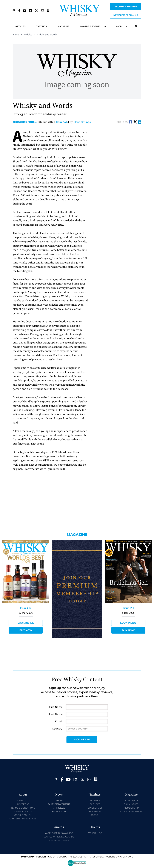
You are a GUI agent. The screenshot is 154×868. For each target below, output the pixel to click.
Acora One (126, 857)
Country (57, 729)
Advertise (23, 804)
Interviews (59, 808)
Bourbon (95, 811)
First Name (56, 707)
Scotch (95, 815)
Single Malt (95, 808)
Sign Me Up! (82, 739)
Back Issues (131, 804)
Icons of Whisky (59, 840)
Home (16, 35)
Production (59, 811)
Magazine (63, 26)
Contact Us (23, 801)
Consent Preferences (23, 819)
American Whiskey (131, 811)
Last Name (56, 714)
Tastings (42, 26)
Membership (131, 808)
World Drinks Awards (59, 833)
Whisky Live (95, 833)
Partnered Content (59, 804)
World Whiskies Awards (59, 837)
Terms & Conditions (23, 808)
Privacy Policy (23, 811)
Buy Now (26, 630)
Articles (20, 26)
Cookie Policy (23, 815)
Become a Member (126, 7)
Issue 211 (128, 608)
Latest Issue (131, 801)
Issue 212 (26, 608)
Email (59, 721)
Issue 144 (62, 122)
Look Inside (26, 623)
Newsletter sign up (126, 15)
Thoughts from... (26, 122)
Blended (95, 804)
